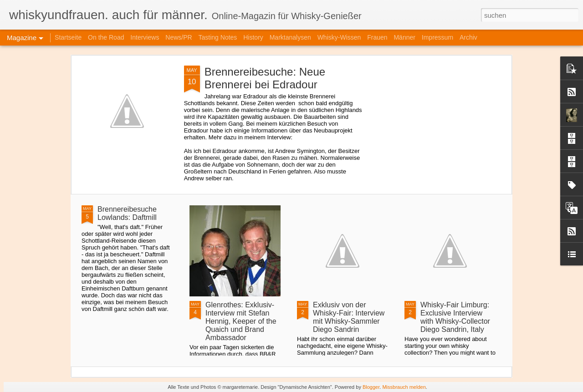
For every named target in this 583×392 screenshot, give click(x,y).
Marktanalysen (291, 37)
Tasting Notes (218, 37)
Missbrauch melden (404, 387)
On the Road (106, 37)
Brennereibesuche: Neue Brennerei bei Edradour (265, 78)
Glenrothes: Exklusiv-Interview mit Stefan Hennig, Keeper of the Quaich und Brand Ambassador (241, 321)
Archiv (468, 37)
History (253, 37)
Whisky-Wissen (339, 37)
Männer (405, 37)
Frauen (377, 37)
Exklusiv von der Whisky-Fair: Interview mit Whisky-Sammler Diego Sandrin (349, 317)
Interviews (145, 37)
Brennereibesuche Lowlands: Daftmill (127, 213)
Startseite (68, 37)
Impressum (437, 37)
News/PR (179, 37)
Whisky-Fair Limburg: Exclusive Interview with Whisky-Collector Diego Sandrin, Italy (455, 317)
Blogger (371, 387)
